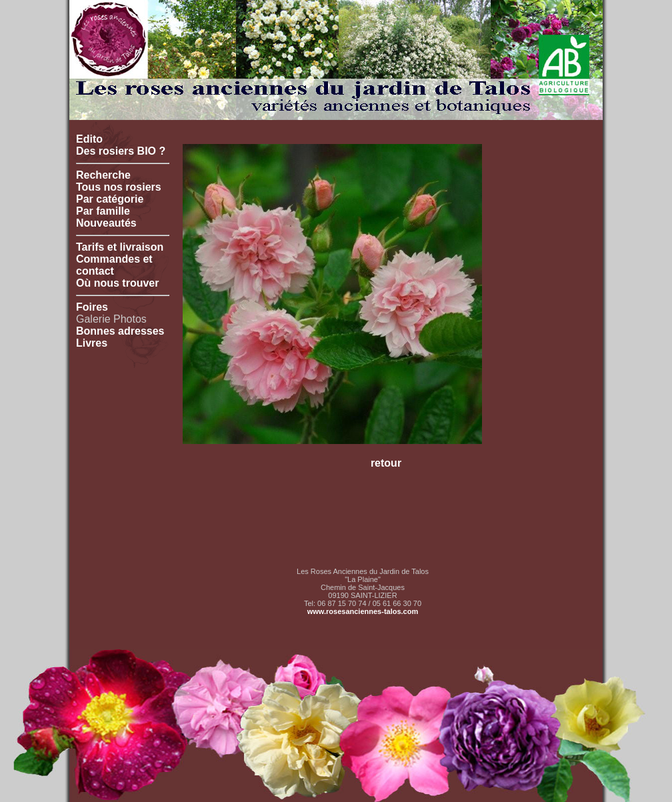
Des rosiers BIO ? (121, 151)
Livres (92, 343)
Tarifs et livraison (120, 247)
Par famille (103, 211)
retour (386, 463)
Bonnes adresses (120, 331)
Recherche (103, 175)
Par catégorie (110, 199)
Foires (92, 307)
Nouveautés (106, 223)
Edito (89, 139)
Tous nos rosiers (119, 187)
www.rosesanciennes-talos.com (363, 611)
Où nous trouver (117, 283)
